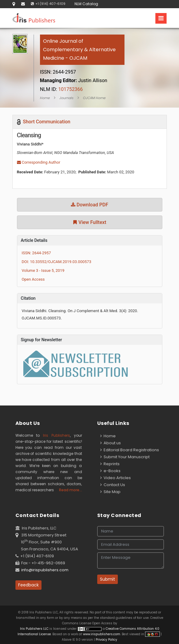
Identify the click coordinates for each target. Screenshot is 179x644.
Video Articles (116, 478)
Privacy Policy (106, 640)
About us (111, 443)
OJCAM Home (94, 98)
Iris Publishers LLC (35, 629)
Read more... (71, 490)
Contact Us (113, 485)
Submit (108, 579)
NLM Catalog (86, 4)
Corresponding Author (39, 162)
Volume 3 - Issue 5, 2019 (43, 270)
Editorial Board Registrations (130, 450)
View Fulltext (89, 222)
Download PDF (90, 205)
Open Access (33, 279)
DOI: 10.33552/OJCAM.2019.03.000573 (57, 262)
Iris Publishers (56, 435)
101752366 (61, 89)
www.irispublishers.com (102, 634)
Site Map (110, 492)
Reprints (110, 464)
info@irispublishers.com (45, 570)
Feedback (28, 585)
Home (45, 98)
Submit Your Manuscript (125, 457)
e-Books (110, 471)
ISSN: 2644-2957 (36, 253)
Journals (66, 98)
